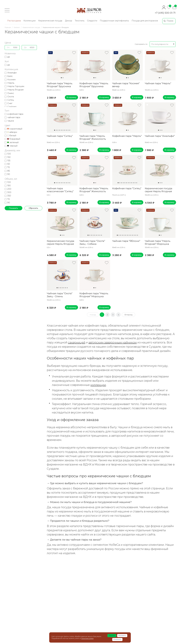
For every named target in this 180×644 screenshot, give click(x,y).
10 (70, 130)
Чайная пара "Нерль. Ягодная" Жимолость (93, 137)
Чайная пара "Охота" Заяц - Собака (92, 242)
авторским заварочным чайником (113, 342)
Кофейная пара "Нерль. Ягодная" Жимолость (94, 190)
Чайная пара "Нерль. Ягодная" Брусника (60, 85)
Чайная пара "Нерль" (158, 83)
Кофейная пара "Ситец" (127, 188)
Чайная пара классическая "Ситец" (60, 190)
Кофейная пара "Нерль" (127, 136)
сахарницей (77, 342)
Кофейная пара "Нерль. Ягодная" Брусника (94, 85)
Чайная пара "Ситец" (60, 136)
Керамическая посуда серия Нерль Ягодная (159, 190)
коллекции (98, 385)
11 (135, 183)
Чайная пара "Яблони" (126, 241)
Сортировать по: (141, 44)
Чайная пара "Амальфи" (160, 136)
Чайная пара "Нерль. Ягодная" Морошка (158, 242)
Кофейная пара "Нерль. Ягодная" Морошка (94, 295)
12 (137, 183)
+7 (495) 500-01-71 (165, 13)
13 (138, 235)
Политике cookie (87, 638)
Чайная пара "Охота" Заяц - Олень (60, 295)
